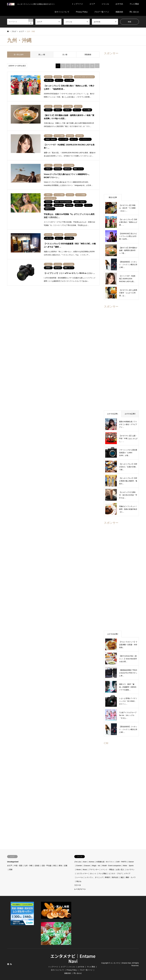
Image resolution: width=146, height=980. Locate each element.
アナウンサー (94, 870)
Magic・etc (96, 866)
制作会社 (115, 877)
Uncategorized (13, 862)
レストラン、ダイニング (94, 877)
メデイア (127, 873)
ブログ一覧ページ (102, 12)
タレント (93, 873)
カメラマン (130, 870)
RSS (11, 964)
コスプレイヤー (82, 873)
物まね (79, 881)
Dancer (131, 862)
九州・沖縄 (28, 866)
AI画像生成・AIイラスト (105, 862)
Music (85, 870)
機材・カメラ (131, 877)
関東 (11, 870)
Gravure (87, 866)
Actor (85, 862)
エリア (92, 4)
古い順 (65, 55)
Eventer (79, 866)
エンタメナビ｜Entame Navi (73, 958)
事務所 (107, 877)
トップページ (77, 4)
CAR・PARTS (121, 862)
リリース (78, 885)
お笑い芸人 (120, 870)
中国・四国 (18, 866)
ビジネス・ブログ (115, 873)
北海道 (37, 866)
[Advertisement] (121, 124)
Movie (79, 870)
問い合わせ (134, 12)
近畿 (66, 866)
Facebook (8, 964)
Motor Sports (129, 866)
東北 (55, 866)
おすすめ (119, 4)
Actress (91, 862)
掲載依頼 (119, 12)
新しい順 (42, 55)
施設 (122, 877)
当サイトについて (62, 12)
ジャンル (105, 4)
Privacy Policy (82, 12)
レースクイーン (80, 889)
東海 (60, 866)
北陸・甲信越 (46, 866)
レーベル (80, 877)
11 (92, 66)
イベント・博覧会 (108, 870)
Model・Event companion (112, 866)
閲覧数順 (88, 55)
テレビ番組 (134, 4)
